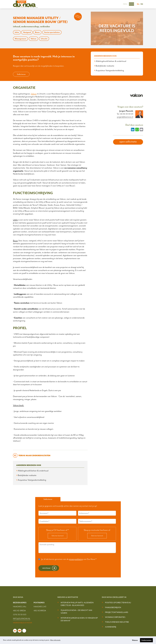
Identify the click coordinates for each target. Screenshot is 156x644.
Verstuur (46, 568)
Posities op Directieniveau (118, 603)
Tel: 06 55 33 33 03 (125, 114)
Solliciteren (21, 74)
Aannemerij (111, 627)
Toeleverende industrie (117, 622)
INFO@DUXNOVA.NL (22, 619)
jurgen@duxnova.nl (125, 117)
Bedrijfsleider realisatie (105, 66)
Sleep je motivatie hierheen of (97, 530)
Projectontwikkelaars (117, 612)
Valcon (34, 94)
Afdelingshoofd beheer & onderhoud (111, 61)
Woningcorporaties (115, 617)
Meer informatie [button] (55, 640)
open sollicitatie (128, 142)
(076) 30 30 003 (20, 615)
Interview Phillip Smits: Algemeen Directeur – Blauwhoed (77, 604)
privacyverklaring (76, 559)
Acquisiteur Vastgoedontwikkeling (110, 70)
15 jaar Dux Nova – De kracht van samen (76, 612)
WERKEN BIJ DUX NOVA (23, 623)
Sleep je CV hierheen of (57, 530)
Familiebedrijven (113, 607)
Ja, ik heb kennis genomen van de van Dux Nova (69, 559)
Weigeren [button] (135, 640)
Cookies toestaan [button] (146, 640)
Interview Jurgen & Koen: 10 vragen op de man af (79, 619)
